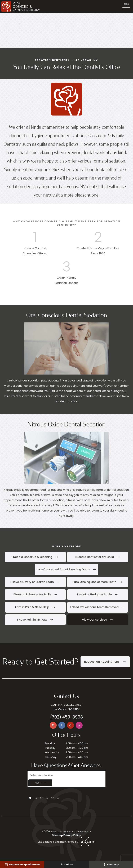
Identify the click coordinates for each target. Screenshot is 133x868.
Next (40, 783)
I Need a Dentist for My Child (98, 557)
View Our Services (98, 620)
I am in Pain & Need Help (35, 607)
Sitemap (57, 835)
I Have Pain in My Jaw (35, 620)
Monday (50, 743)
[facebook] (62, 725)
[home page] (21, 7)
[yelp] (70, 725)
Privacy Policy (72, 835)
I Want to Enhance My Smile (35, 594)
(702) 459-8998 (66, 717)
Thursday (51, 757)
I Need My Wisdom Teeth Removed (98, 607)
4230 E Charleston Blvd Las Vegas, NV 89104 (66, 707)
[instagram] (79, 725)
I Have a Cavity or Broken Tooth (35, 582)
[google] (53, 725)
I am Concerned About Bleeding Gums (66, 569)
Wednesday (52, 752)
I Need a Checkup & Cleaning (35, 557)
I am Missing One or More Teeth (98, 582)
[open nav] (127, 7)
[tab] (30, 798)
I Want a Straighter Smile (98, 594)
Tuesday (50, 748)
